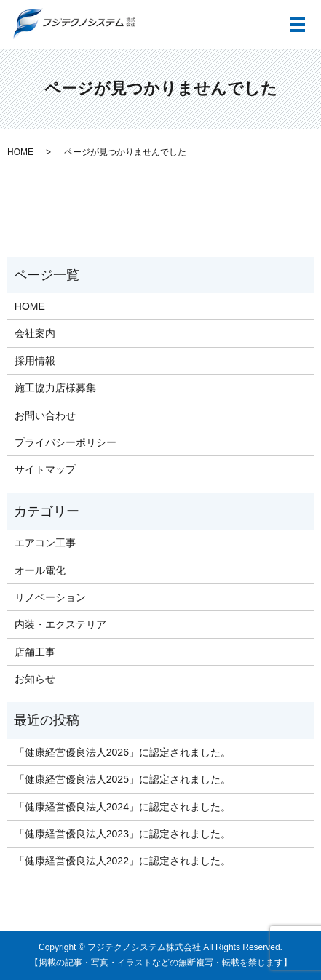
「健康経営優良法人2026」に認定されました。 (123, 752)
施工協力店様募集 (55, 388)
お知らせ (35, 679)
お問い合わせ (45, 415)
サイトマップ (45, 469)
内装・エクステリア (60, 624)
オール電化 (40, 570)
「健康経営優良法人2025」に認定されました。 (123, 779)
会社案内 (35, 333)
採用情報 (35, 361)
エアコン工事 (45, 543)
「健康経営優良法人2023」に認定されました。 (123, 834)
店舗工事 (35, 652)
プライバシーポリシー (66, 442)
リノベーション (50, 597)
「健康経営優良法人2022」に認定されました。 (123, 861)
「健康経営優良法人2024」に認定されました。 (123, 807)
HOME (20, 152)
